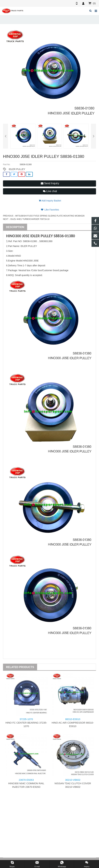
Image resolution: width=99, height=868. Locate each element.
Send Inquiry (50, 183)
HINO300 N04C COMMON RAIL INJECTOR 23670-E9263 (26, 783)
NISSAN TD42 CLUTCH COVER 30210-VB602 (73, 783)
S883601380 (46, 241)
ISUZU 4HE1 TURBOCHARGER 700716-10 (30, 219)
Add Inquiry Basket (50, 201)
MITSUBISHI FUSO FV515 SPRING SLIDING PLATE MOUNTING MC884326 (50, 216)
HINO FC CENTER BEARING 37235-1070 (26, 723)
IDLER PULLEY (17, 169)
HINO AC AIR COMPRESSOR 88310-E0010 (73, 723)
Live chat (50, 191)
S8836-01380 (64, 236)
